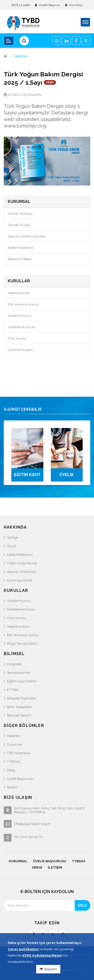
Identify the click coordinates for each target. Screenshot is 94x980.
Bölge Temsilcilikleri (22, 644)
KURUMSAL (18, 861)
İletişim (12, 787)
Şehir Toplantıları (20, 707)
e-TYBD (13, 690)
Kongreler (14, 664)
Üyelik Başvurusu (20, 779)
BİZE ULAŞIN (21, 5)
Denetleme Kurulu (22, 327)
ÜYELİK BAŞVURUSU (67, 477)
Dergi (11, 770)
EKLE (82, 905)
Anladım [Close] (48, 974)
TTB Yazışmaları (19, 753)
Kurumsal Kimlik (20, 580)
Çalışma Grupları (20, 350)
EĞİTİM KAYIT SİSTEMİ (27, 477)
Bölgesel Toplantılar (22, 698)
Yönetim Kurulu (20, 316)
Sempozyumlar (19, 673)
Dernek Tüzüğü (19, 225)
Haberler (21, 56)
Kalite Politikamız (21, 248)
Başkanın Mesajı (20, 259)
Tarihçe (12, 538)
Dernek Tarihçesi (20, 214)
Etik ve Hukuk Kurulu (23, 304)
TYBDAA (14, 762)
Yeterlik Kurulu (19, 293)
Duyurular (15, 744)
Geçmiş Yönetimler (21, 572)
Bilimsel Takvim (19, 715)
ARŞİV (50, 82)
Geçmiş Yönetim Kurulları (27, 236)
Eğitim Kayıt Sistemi (22, 681)
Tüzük (12, 546)
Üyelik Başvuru (50, 5)
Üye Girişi (76, 5)
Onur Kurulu (17, 338)
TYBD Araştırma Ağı (22, 563)
